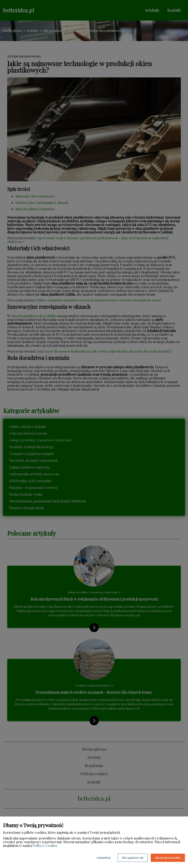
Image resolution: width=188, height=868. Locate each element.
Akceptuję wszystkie (168, 858)
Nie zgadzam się (133, 858)
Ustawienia (104, 858)
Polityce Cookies (45, 846)
